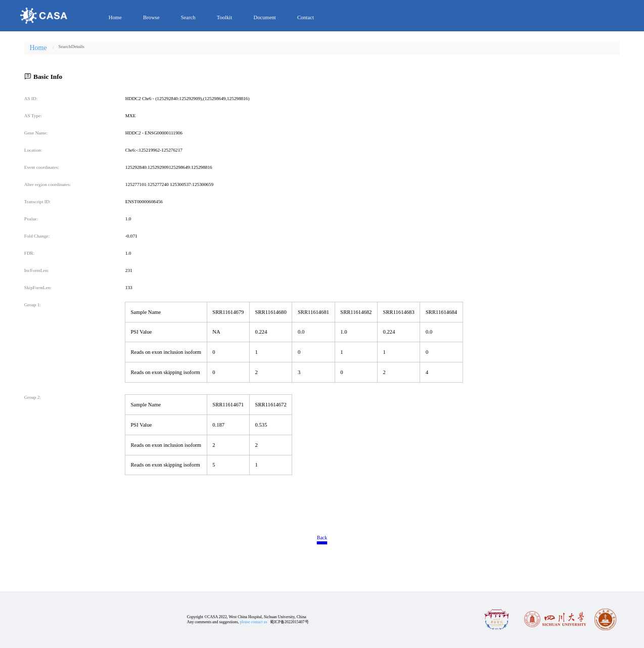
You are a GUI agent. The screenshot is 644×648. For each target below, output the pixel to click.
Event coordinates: (42, 167)
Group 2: (33, 397)
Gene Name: (36, 133)
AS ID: (31, 99)
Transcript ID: (37, 202)
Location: (33, 150)
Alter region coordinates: (48, 184)
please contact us (254, 622)
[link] (65, 47)
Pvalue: (31, 219)
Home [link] (38, 48)
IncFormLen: (37, 270)
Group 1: (33, 305)
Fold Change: (37, 236)
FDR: (30, 253)
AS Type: (33, 116)
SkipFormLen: (38, 288)
